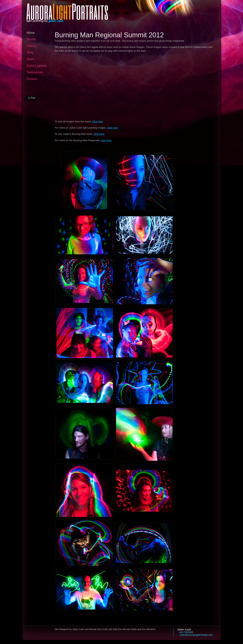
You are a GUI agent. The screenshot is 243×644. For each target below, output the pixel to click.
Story (30, 53)
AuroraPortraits (67, 11)
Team (30, 59)
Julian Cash (184, 629)
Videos (31, 46)
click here (98, 122)
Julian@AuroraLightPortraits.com (196, 635)
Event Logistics (37, 66)
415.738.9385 (186, 632)
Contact (32, 79)
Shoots (31, 39)
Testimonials (35, 72)
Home (31, 33)
